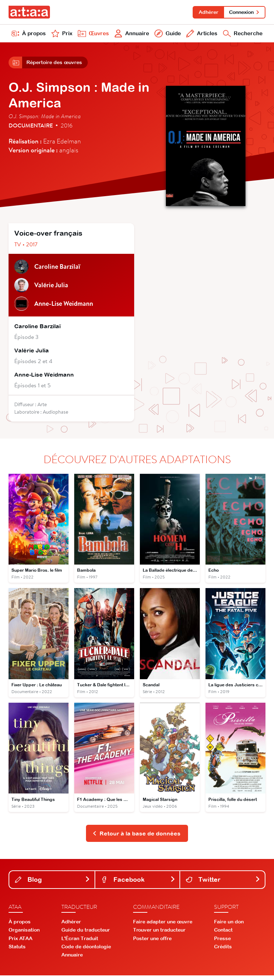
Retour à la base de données (136, 838)
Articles (201, 35)
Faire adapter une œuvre (163, 926)
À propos (29, 35)
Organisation (24, 934)
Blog (53, 884)
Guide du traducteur (86, 934)
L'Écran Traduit (80, 943)
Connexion (244, 12)
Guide (167, 35)
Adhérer (206, 12)
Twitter (223, 884)
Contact (223, 934)
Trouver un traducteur (159, 934)
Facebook (138, 884)
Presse (222, 943)
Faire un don (229, 926)
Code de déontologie (86, 951)
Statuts (17, 951)
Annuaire (131, 35)
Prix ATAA (21, 943)
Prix (61, 35)
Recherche (242, 35)
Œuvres (92, 35)
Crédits (223, 951)
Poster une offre (152, 943)
